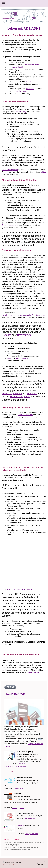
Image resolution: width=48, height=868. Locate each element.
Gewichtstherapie (30, 819)
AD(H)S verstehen (32, 834)
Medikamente (22, 91)
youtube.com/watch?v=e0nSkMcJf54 (20, 589)
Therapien (30, 89)
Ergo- (9, 358)
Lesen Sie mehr (34, 672)
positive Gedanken (25, 415)
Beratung (7, 335)
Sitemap (18, 862)
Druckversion (9, 862)
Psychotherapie (22, 358)
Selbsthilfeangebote (10, 170)
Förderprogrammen (12, 394)
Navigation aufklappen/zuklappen (24, 3)
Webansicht (41, 864)
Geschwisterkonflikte (17, 67)
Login (44, 862)
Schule (28, 82)
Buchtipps (21, 826)
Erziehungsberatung (10, 225)
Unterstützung (21, 112)
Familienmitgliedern (32, 65)
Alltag (43, 172)
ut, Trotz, (15, 808)
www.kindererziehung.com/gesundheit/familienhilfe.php (24, 315)
